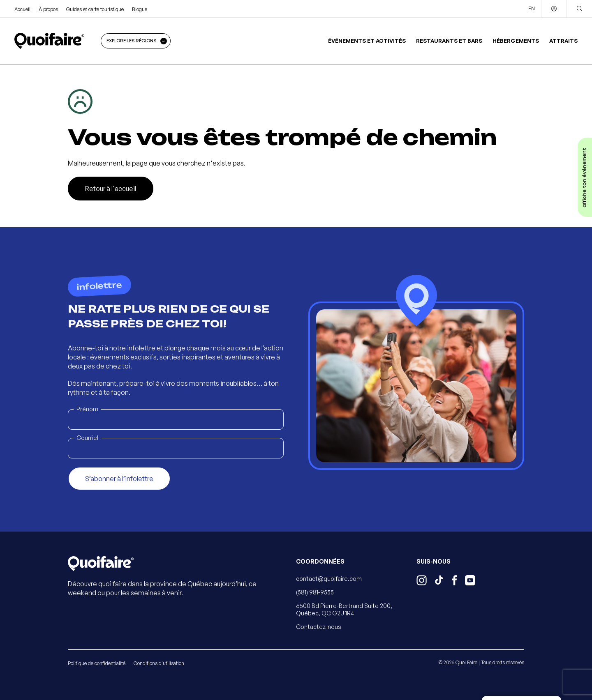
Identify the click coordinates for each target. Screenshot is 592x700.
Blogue (140, 9)
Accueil (22, 9)
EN (532, 8)
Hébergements (516, 41)
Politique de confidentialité (97, 663)
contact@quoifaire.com (329, 579)
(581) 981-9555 (315, 592)
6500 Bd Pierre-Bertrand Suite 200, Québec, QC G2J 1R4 (344, 609)
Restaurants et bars (449, 41)
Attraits (563, 41)
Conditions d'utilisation (159, 663)
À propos (48, 9)
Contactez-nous (319, 627)
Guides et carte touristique (95, 9)
